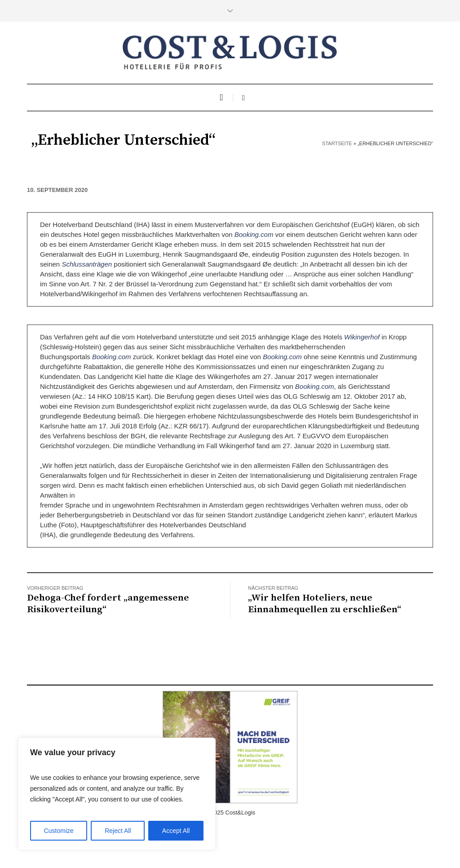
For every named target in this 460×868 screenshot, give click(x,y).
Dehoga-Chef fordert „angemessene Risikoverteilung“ (108, 604)
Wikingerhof (363, 337)
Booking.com (254, 234)
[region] (117, 794)
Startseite (337, 143)
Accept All (176, 831)
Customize (59, 831)
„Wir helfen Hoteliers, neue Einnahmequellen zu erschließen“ (325, 604)
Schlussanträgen (87, 264)
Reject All (118, 831)
